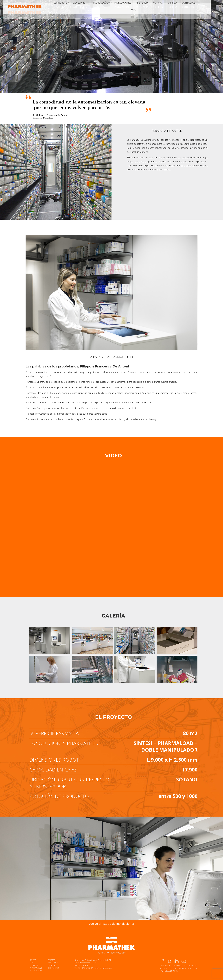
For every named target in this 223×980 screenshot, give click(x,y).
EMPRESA (52, 960)
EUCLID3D (34, 965)
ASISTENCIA (53, 963)
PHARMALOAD (36, 968)
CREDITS (193, 968)
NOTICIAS (52, 965)
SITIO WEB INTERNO (179, 968)
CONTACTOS (54, 968)
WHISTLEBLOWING (169, 971)
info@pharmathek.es (103, 968)
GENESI (33, 963)
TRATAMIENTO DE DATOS (171, 966)
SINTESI (33, 960)
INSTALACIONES (37, 971)
